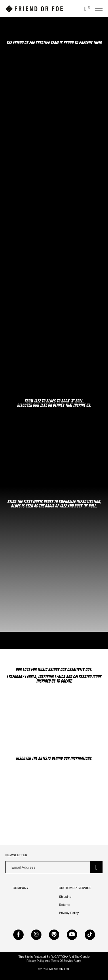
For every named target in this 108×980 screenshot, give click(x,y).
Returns (65, 905)
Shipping (65, 897)
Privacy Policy (69, 913)
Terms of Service (61, 961)
